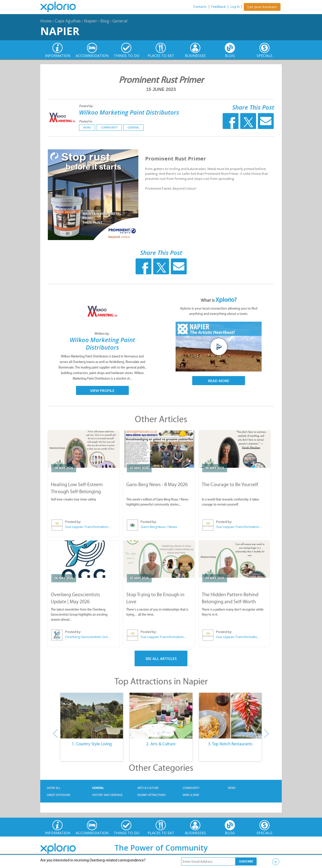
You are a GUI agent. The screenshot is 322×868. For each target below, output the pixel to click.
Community (109, 127)
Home (46, 21)
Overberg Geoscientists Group (88, 637)
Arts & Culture (148, 788)
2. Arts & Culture (161, 744)
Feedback (218, 7)
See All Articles (161, 658)
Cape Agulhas (68, 21)
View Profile (102, 390)
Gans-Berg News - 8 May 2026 (157, 484)
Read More (219, 381)
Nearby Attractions (151, 795)
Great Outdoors (58, 795)
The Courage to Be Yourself (230, 484)
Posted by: (86, 106)
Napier (91, 21)
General (120, 21)
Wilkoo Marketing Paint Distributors (129, 112)
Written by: (102, 334)
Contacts (200, 7)
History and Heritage (107, 795)
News (87, 127)
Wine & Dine (191, 795)
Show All (54, 788)
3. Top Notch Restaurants (230, 744)
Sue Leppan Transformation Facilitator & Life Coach (88, 527)
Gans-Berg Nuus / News (159, 527)
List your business (262, 7)
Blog (105, 21)
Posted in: (86, 121)
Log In (235, 7)
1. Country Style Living (92, 744)
